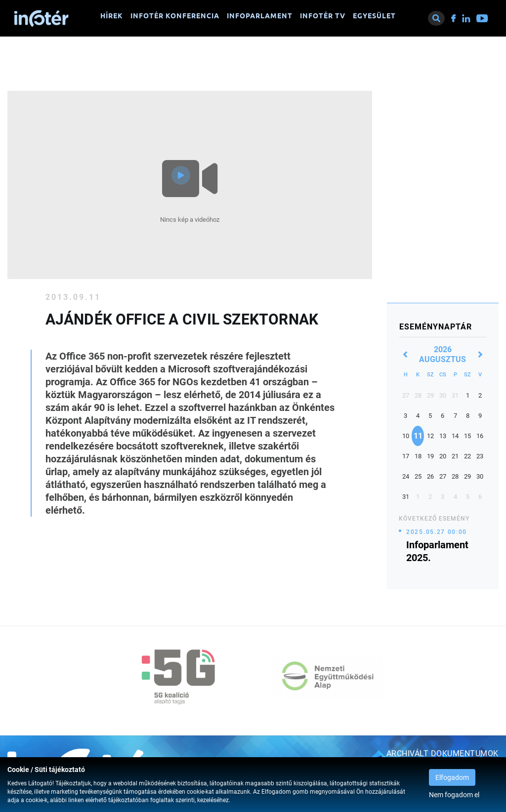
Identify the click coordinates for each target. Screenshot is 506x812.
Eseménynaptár (436, 327)
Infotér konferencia (175, 16)
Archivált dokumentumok (443, 753)
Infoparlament (260, 16)
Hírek (112, 16)
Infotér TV (323, 16)
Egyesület (374, 16)
